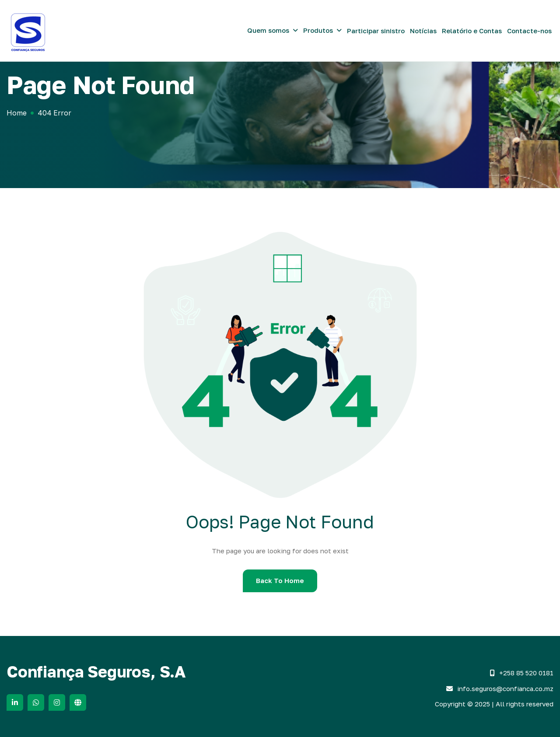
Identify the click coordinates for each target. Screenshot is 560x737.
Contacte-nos (529, 31)
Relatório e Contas (472, 31)
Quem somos (268, 30)
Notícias (423, 31)
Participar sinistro (376, 31)
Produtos (318, 30)
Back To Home (280, 580)
